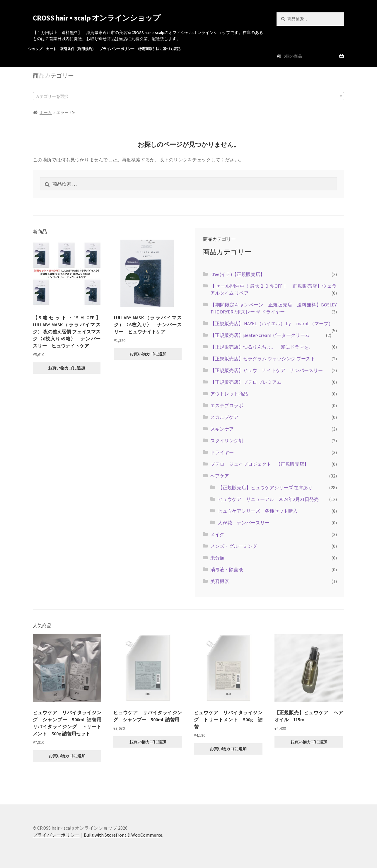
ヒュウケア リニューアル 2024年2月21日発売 (268, 499)
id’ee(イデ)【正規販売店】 (238, 274)
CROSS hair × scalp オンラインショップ (97, 18)
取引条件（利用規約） (78, 49)
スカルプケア (224, 417)
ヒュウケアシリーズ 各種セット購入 (258, 511)
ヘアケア (220, 476)
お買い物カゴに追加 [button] (66, 368)
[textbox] (189, 96)
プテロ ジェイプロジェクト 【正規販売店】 (260, 464)
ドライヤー (222, 452)
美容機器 (220, 581)
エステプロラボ (227, 405)
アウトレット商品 (229, 394)
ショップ (35, 49)
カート (51, 49)
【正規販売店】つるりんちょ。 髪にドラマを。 (262, 347)
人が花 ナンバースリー (244, 523)
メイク (217, 534)
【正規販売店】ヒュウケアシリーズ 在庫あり (265, 487)
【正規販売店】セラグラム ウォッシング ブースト (263, 359)
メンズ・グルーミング (234, 546)
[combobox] (189, 96)
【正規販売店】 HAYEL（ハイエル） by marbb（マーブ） (272, 323)
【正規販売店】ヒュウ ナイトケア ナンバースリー (267, 370)
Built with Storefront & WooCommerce (123, 835)
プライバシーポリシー (117, 49)
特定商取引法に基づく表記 (159, 49)
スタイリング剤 (227, 441)
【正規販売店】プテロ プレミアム (246, 382)
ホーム (46, 112)
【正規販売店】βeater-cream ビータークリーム (262, 335)
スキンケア (222, 429)
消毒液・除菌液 (227, 569)
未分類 (217, 558)
